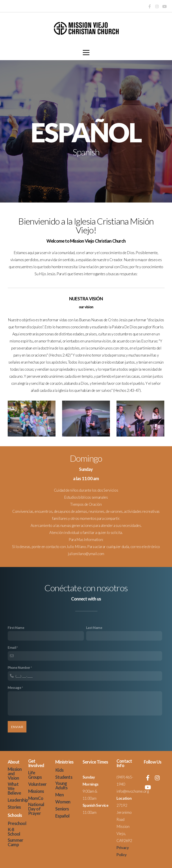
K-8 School (14, 832)
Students (64, 777)
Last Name (94, 628)
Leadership (18, 800)
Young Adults (61, 785)
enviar (17, 727)
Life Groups (35, 775)
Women (63, 802)
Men (59, 795)
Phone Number (19, 667)
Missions (36, 791)
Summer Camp (15, 842)
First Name (16, 628)
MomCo (36, 798)
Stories (14, 807)
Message (15, 688)
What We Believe (14, 788)
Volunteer (37, 784)
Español (62, 816)
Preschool (17, 823)
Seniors (62, 809)
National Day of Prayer (36, 809)
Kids (59, 770)
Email (12, 647)
